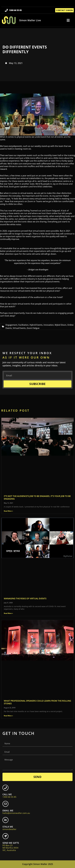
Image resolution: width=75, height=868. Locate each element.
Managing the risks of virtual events (25, 598)
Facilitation (23, 325)
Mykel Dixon (60, 325)
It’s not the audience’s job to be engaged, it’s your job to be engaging (37, 497)
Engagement (11, 325)
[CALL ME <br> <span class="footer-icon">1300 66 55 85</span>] (5, 788)
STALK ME (9, 828)
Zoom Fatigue (33, 328)
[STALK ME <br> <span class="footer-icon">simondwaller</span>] (5, 820)
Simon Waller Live (30, 20)
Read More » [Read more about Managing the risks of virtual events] (8, 613)
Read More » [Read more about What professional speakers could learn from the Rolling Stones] (8, 716)
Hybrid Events (36, 325)
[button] (68, 20)
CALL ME (9, 796)
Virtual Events (19, 328)
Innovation (49, 325)
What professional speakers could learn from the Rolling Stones (37, 702)
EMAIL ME (16, 812)
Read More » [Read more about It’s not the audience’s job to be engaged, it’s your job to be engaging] (8, 511)
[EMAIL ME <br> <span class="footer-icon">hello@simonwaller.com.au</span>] (5, 804)
